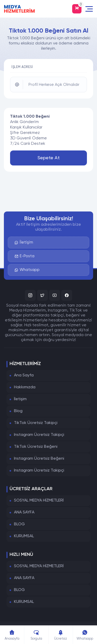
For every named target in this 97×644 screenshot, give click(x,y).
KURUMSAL (24, 536)
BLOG (19, 524)
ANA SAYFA (24, 512)
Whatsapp (27, 270)
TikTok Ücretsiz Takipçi (36, 423)
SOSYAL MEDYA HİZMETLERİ (39, 501)
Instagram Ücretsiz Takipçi (39, 435)
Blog (18, 411)
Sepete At (49, 158)
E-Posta (24, 256)
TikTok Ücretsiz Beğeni (36, 447)
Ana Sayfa (24, 375)
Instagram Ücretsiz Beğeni (39, 459)
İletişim (24, 243)
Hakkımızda (25, 387)
